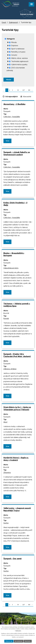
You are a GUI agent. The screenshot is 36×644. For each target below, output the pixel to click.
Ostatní (14, 55)
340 (29, 90)
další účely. (18, 631)
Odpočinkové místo (11, 268)
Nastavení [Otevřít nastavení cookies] (28, 641)
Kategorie (11, 39)
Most (5, 422)
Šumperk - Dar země (12, 559)
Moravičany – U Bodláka (14, 104)
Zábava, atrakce (10, 369)
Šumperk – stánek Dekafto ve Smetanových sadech (17, 153)
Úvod (4, 22)
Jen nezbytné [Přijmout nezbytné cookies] (19, 641)
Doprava (15, 45)
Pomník (6, 318)
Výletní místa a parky (19, 64)
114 (18, 90)
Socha (6, 523)
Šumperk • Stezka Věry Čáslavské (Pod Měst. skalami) (17, 355)
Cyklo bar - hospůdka (12, 117)
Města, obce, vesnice (19, 58)
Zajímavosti (13, 22)
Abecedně (27, 97)
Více (7, 141)
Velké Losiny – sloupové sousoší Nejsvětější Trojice (17, 509)
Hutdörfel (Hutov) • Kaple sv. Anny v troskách (16, 459)
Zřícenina (7, 473)
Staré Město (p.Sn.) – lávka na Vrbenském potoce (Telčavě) (17, 408)
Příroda (14, 42)
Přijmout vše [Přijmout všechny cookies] (9, 641)
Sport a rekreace (18, 49)
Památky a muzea (18, 52)
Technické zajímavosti (20, 61)
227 (24, 90)
